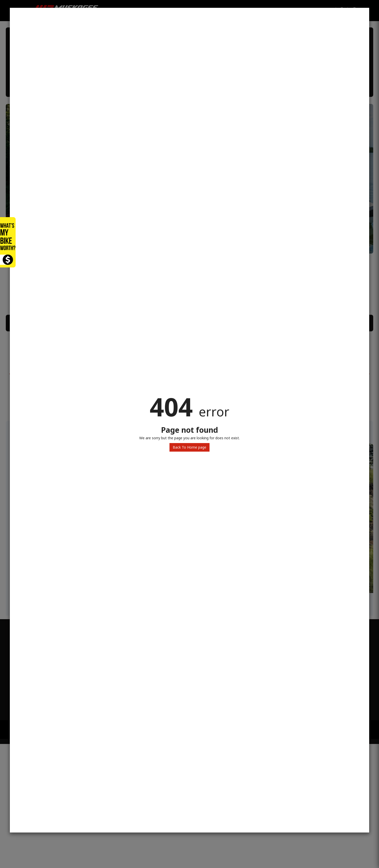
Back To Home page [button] (189, 447)
